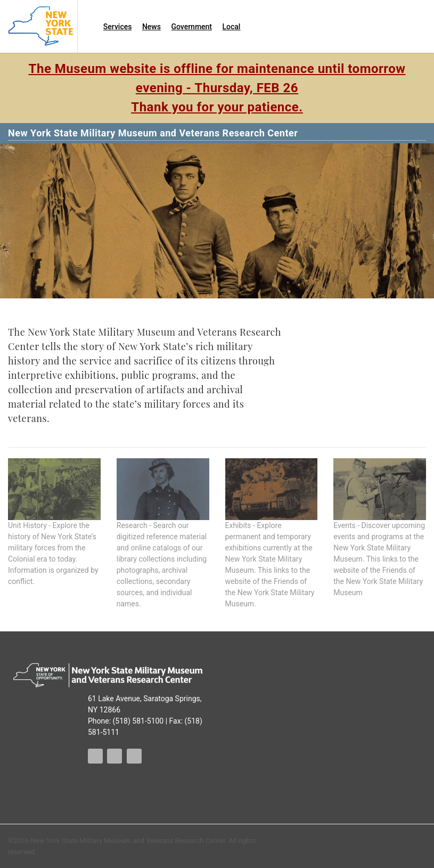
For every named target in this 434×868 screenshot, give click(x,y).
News (152, 27)
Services (118, 27)
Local (232, 27)
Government (191, 27)
